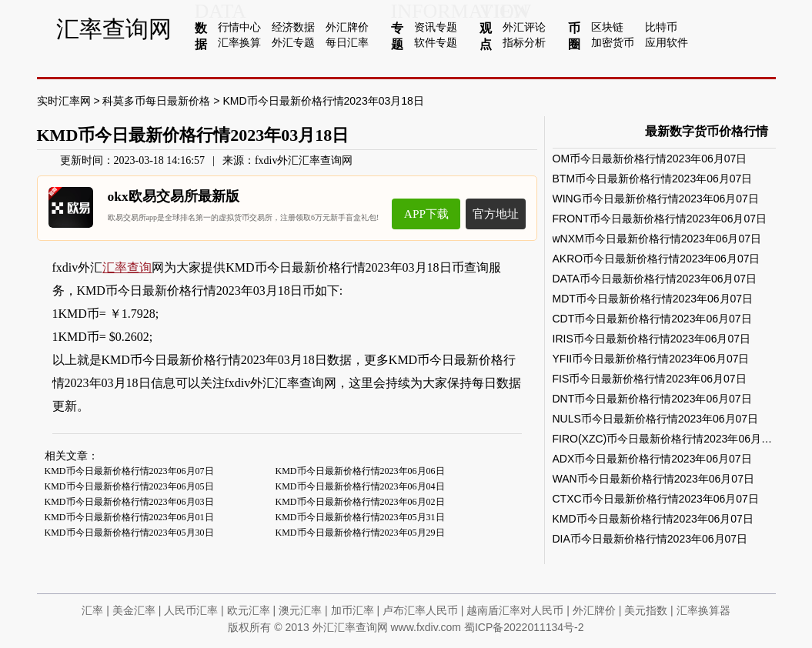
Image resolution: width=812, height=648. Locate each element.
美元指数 (646, 610)
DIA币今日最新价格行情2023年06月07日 (650, 539)
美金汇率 (134, 610)
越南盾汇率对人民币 (515, 610)
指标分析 (524, 42)
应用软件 (667, 42)
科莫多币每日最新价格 (156, 101)
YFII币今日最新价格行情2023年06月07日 (651, 359)
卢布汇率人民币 (420, 610)
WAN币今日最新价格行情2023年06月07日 (653, 479)
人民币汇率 (191, 610)
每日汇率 (347, 42)
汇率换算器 (703, 610)
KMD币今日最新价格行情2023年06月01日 (129, 517)
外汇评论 (524, 27)
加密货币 (613, 42)
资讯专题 (436, 27)
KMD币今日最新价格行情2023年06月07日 (129, 471)
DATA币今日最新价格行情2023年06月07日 (655, 279)
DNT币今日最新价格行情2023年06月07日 (652, 399)
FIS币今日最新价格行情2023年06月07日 (650, 379)
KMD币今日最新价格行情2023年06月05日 (129, 486)
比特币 (661, 27)
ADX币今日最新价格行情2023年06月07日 (652, 459)
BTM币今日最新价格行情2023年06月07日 (653, 179)
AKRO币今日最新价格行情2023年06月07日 (657, 259)
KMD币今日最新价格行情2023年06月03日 (129, 502)
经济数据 (293, 27)
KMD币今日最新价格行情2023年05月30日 (129, 533)
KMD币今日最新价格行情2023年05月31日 (360, 517)
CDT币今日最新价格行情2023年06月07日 (652, 319)
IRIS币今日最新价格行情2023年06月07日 (652, 339)
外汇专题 (293, 42)
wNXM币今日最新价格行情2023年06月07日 (657, 239)
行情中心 (239, 27)
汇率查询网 (114, 29)
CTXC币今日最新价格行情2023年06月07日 (656, 499)
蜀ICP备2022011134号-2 (524, 627)
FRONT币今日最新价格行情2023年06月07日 (660, 219)
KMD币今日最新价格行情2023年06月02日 (360, 502)
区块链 (607, 27)
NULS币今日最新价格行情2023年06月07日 (656, 419)
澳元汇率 (300, 610)
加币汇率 (353, 610)
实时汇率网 (64, 101)
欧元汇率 (249, 610)
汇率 (92, 610)
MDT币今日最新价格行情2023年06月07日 (653, 299)
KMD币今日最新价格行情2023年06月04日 (360, 486)
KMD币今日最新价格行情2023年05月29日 (360, 533)
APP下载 (426, 214)
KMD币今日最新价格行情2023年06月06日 (360, 471)
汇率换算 (239, 42)
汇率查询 (127, 267)
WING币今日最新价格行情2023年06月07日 (656, 199)
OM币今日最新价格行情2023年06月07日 (650, 159)
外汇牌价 (347, 27)
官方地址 (496, 214)
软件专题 (436, 42)
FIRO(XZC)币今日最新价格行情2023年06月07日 (668, 439)
